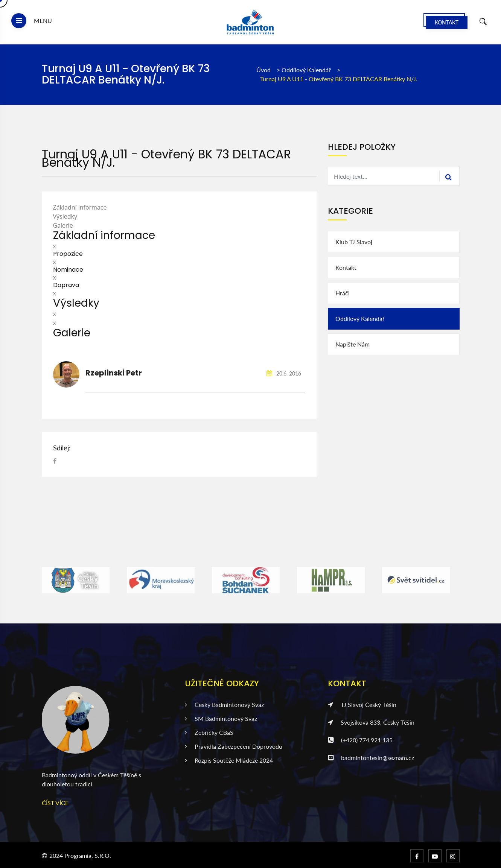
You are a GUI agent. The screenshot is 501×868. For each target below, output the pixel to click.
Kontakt (447, 22)
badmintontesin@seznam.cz (371, 758)
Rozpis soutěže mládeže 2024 (229, 760)
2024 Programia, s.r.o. (80, 855)
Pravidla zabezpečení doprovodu (234, 746)
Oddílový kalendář (307, 70)
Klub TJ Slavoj (354, 242)
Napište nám (353, 344)
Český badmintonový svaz (224, 705)
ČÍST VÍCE (55, 803)
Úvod (263, 70)
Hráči (343, 293)
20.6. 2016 (284, 373)
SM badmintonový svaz (221, 718)
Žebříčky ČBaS (209, 732)
